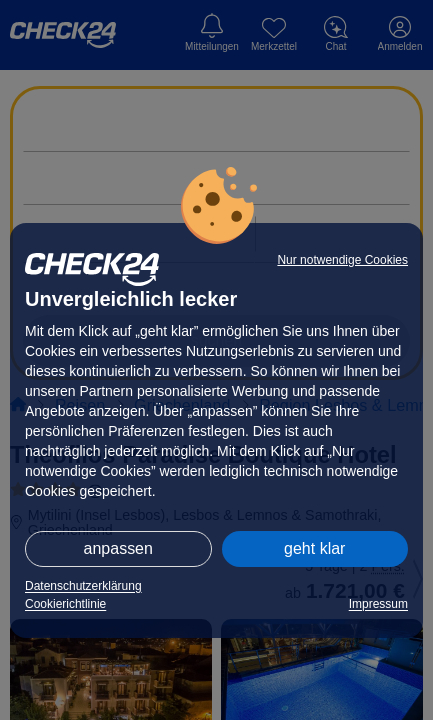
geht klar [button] (314, 548)
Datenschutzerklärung (83, 586)
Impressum (378, 604)
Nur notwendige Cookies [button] (342, 260)
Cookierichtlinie (65, 604)
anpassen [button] (118, 548)
